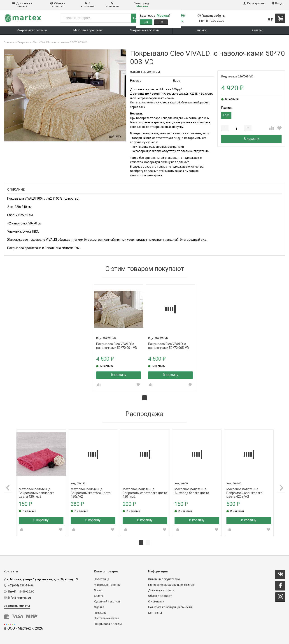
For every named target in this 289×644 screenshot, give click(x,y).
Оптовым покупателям (164, 579)
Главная (9, 42)
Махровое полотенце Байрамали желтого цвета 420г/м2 (91, 489)
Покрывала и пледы (108, 624)
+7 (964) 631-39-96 (21, 585)
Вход (277, 3)
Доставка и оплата (22, 5)
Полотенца (101, 579)
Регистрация (254, 3)
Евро (226, 115)
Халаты (99, 596)
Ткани (98, 590)
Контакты (113, 5)
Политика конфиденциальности (170, 607)
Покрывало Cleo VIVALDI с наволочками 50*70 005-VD (169, 344)
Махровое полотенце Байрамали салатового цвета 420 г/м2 (145, 489)
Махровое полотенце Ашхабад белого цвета (192, 489)
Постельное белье (107, 618)
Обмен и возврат (58, 5)
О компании (88, 5)
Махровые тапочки (107, 585)
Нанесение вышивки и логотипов (171, 585)
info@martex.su (19, 598)
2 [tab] (148, 543)
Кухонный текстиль (107, 602)
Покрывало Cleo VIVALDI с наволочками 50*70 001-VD (117, 344)
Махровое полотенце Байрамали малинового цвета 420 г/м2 (37, 489)
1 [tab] (144, 398)
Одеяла (99, 607)
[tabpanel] (119, 337)
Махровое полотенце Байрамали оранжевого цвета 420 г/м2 (244, 489)
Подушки (100, 613)
